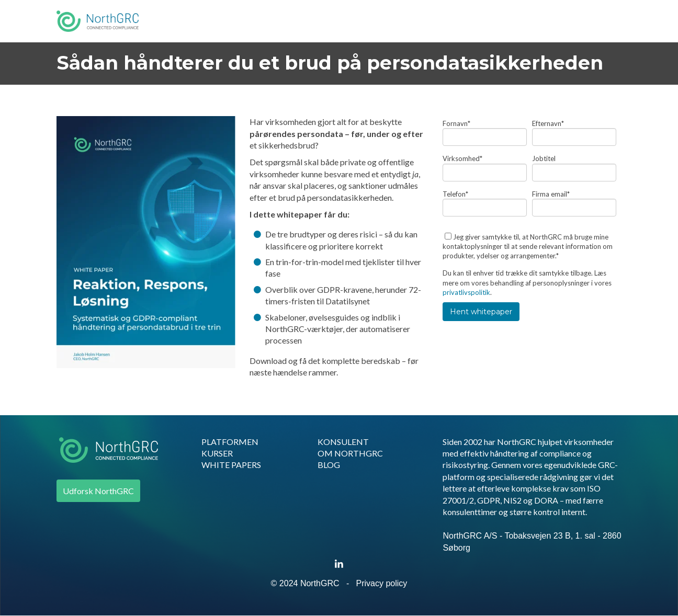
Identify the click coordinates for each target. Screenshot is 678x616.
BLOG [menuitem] (329, 465)
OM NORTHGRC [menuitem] (350, 453)
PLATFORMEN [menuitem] (230, 442)
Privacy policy (382, 583)
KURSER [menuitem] (217, 453)
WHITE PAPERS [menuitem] (231, 465)
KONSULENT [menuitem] (343, 442)
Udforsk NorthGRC (98, 491)
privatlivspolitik (466, 292)
